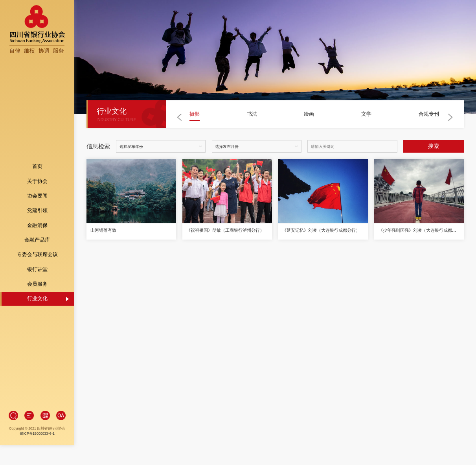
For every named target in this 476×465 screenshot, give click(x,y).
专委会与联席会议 (37, 245)
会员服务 (37, 274)
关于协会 (37, 171)
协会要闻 (37, 186)
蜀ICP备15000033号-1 (37, 414)
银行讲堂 (37, 259)
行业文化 (37, 289)
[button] (180, 117)
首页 (37, 157)
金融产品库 (37, 230)
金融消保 (37, 215)
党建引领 (37, 201)
